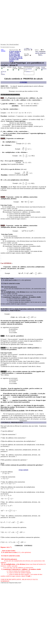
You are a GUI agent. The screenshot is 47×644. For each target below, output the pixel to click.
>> (29, 55)
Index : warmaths (3, 50)
